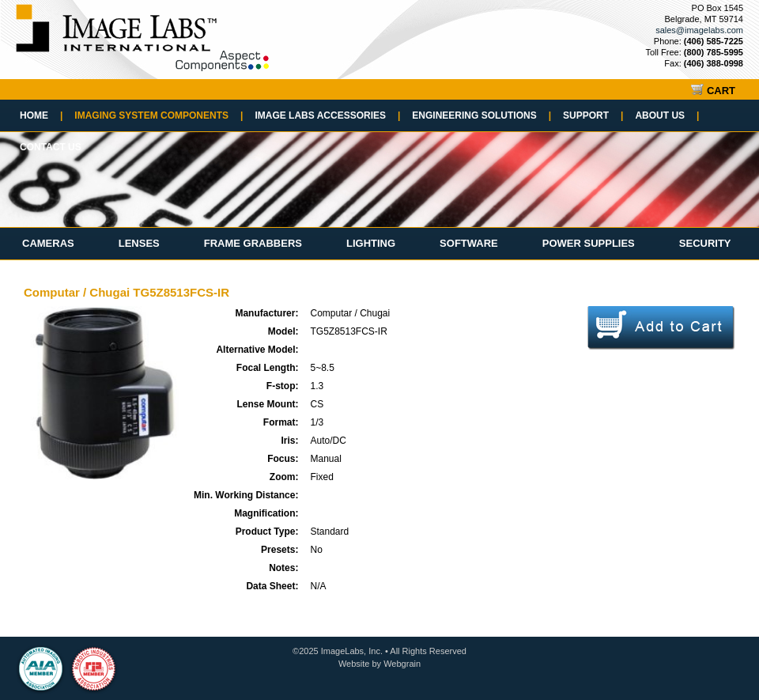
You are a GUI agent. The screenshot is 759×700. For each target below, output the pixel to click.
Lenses (139, 243)
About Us (667, 115)
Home (41, 115)
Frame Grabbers (253, 243)
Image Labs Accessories (327, 115)
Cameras (48, 243)
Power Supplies (589, 243)
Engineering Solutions (481, 115)
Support (593, 115)
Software (469, 243)
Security (705, 243)
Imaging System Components (159, 115)
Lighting (371, 243)
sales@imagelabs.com (699, 30)
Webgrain (402, 664)
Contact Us (51, 147)
